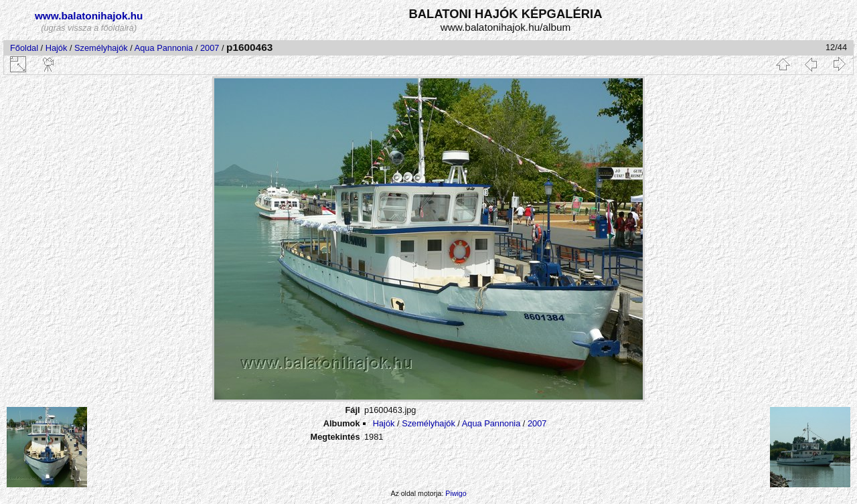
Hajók (58, 48)
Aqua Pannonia (164, 48)
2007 (210, 48)
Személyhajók (101, 48)
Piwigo (456, 493)
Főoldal (24, 48)
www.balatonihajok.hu (89, 16)
